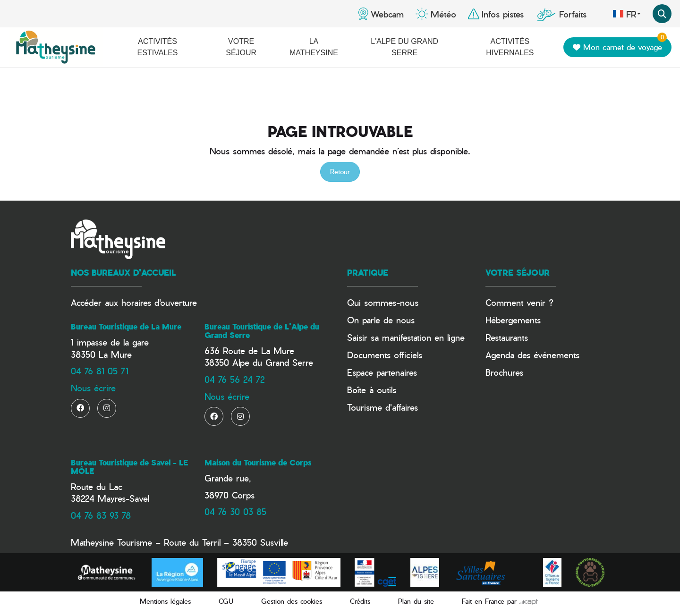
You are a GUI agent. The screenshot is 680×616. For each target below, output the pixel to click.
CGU (226, 601)
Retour (340, 172)
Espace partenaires (382, 372)
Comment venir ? (519, 302)
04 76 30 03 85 (235, 511)
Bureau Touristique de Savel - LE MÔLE (129, 467)
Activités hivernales (510, 47)
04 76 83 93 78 (101, 515)
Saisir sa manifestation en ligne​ (406, 337)
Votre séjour (241, 47)
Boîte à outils (372, 390)
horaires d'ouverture (159, 302)
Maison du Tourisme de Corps (258, 463)
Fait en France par (500, 601)
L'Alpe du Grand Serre (404, 47)
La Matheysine (314, 47)
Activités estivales (158, 47)
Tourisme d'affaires (382, 407)
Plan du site (416, 601)
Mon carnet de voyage (620, 45)
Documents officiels (385, 355)
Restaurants (507, 337)
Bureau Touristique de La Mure (126, 327)
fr (627, 14)
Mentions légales (165, 601)
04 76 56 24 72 (234, 379)
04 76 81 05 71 (100, 371)
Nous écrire (93, 388)
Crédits (360, 601)
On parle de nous (381, 320)
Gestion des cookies (292, 601)
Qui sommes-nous (383, 302)
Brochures (504, 372)
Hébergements (513, 320)
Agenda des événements (532, 355)
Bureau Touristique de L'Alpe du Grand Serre (262, 331)
